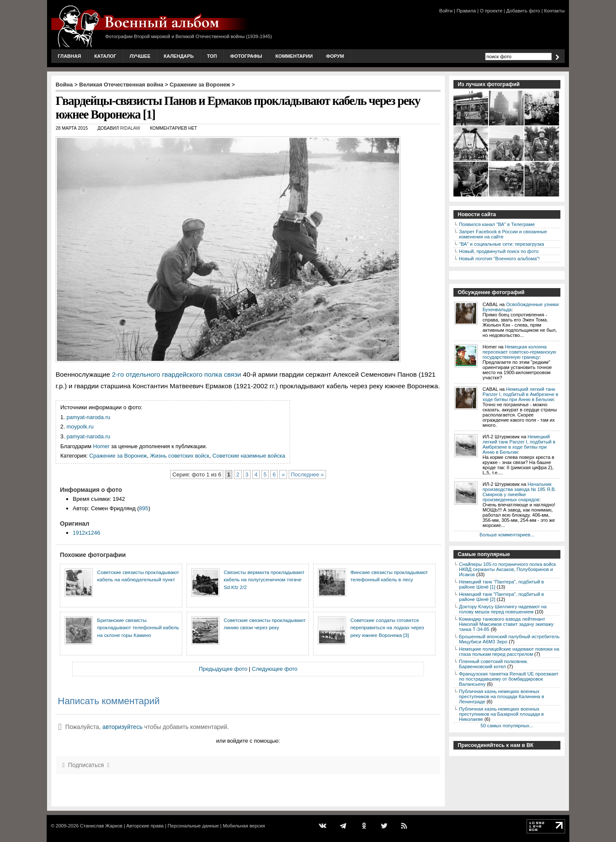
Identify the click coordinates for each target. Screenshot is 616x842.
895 (144, 508)
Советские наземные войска (249, 456)
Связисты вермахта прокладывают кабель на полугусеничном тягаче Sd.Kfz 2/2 (264, 580)
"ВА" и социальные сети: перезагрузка (502, 244)
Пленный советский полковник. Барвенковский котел (493, 664)
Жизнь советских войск (180, 456)
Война (64, 85)
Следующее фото (275, 669)
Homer (101, 446)
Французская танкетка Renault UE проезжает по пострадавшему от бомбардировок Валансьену (509, 679)
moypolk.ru (80, 427)
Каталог (105, 56)
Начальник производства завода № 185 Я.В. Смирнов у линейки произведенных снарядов (519, 492)
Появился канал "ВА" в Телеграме (497, 224)
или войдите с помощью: (248, 741)
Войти (446, 11)
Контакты (554, 11)
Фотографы (246, 56)
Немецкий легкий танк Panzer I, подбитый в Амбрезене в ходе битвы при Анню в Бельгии (520, 394)
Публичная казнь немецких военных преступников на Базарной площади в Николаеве (501, 714)
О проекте (491, 11)
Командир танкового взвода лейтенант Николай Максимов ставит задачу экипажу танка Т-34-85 (506, 624)
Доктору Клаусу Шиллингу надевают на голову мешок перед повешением (503, 609)
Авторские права (145, 826)
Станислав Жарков (101, 826)
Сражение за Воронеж (200, 85)
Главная (69, 56)
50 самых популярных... (507, 726)
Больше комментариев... (507, 535)
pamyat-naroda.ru (88, 417)
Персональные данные (193, 826)
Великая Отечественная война (121, 85)
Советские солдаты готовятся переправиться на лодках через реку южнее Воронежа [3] (387, 628)
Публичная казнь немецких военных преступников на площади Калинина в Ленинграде (502, 696)
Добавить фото (523, 11)
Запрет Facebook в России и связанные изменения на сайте (503, 234)
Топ (212, 56)
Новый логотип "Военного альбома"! (499, 259)
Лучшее (140, 56)
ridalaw (130, 128)
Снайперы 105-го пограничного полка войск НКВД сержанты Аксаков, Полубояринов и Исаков (507, 569)
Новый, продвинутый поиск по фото (499, 251)
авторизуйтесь (122, 727)
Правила (466, 11)
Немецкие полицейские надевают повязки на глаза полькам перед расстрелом (509, 652)
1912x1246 (86, 533)
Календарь (179, 56)
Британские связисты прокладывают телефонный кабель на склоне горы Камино (138, 628)
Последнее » (307, 475)
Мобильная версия (244, 826)
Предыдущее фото (223, 669)
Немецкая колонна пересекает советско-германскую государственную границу (519, 352)
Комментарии (294, 56)
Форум (335, 56)
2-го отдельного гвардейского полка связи (177, 374)
